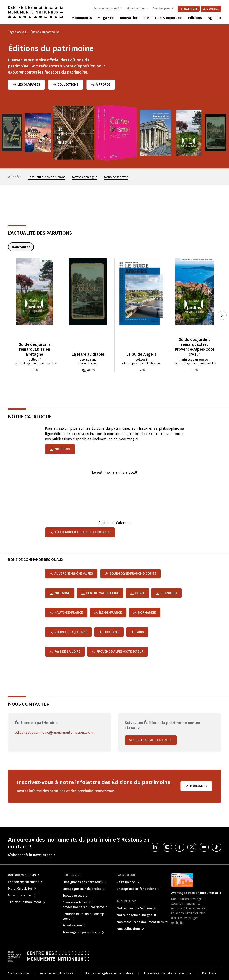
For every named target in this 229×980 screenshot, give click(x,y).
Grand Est (166, 593)
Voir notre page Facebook (151, 740)
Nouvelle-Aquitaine (68, 632)
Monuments (82, 18)
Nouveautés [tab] (21, 247)
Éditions (195, 18)
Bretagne (60, 593)
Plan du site (209, 973)
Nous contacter (116, 177)
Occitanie (109, 632)
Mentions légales (19, 973)
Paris (137, 632)
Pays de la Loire (65, 652)
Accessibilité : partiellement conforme (168, 973)
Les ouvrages (26, 85)
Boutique (211, 9)
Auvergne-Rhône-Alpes (71, 574)
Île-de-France (108, 613)
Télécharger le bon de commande (80, 532)
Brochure (60, 449)
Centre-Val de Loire (100, 593)
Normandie (144, 613)
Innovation (129, 18)
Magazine (106, 18)
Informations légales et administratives (108, 973)
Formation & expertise (163, 18)
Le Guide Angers (141, 354)
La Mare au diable (88, 354)
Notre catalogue (85, 177)
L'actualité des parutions (46, 177)
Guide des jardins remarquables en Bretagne (35, 349)
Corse (138, 593)
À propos (101, 85)
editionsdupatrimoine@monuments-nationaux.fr (54, 732)
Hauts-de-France (66, 613)
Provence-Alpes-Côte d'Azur (118, 652)
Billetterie (189, 9)
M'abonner (196, 786)
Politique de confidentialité (57, 973)
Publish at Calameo (114, 523)
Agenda (214, 18)
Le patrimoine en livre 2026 (115, 472)
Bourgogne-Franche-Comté (130, 574)
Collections (66, 85)
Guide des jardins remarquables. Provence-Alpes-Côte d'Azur (195, 347)
